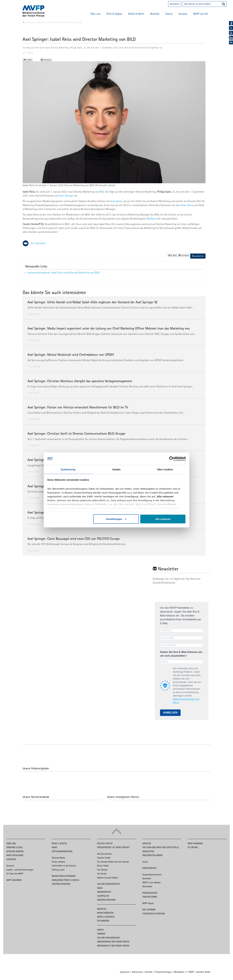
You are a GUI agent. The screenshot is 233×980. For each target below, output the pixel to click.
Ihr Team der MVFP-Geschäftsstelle (161, 847)
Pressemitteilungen (152, 855)
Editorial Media (58, 858)
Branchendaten (105, 913)
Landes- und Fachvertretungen (20, 870)
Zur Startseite (38, 243)
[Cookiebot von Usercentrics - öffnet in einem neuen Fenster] (172, 459)
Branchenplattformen (64, 876)
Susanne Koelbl (104, 858)
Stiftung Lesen (58, 870)
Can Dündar (102, 870)
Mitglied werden (15, 851)
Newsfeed (147, 878)
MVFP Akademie (14, 880)
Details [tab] (116, 469)
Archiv (145, 862)
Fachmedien (103, 921)
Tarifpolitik (103, 896)
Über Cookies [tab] (165, 469)
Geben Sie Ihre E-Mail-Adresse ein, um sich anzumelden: (181, 654)
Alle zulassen (163, 519)
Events (169, 14)
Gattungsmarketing (62, 851)
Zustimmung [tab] (68, 469)
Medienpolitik (104, 892)
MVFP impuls (148, 903)
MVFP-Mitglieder (15, 855)
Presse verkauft (58, 862)
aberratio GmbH (203, 972)
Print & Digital (114, 14)
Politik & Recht (136, 14)
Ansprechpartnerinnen (152, 875)
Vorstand (10, 866)
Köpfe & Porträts (106, 917)
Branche (155, 14)
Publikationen (150, 897)
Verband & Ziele (15, 847)
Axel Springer (67, 196)
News (55, 847)
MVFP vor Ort (201, 14)
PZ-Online (193, 847)
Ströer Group (187, 205)
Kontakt (149, 972)
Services (183, 14)
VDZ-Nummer (149, 910)
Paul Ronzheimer (104, 854)
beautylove (116, 201)
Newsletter (175, 4)
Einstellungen (116, 519)
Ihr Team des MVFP (15, 874)
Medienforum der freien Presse (113, 942)
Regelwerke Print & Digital (66, 880)
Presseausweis (150, 893)
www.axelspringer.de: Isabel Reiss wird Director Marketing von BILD (64, 273)
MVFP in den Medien (152, 882)
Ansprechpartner (61, 884)
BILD (102, 192)
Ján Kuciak (102, 874)
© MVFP (190, 972)
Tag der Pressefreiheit (109, 884)
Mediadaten (179, 972)
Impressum (125, 972)
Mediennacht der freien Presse (113, 946)
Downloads (147, 886)
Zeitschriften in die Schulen (64, 866)
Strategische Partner (154, 914)
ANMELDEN (170, 713)
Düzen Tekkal (103, 866)
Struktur (11, 859)
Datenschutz (137, 972)
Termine (101, 934)
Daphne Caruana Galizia (107, 878)
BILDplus (152, 219)
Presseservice (149, 868)
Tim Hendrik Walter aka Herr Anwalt (113, 862)
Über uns (95, 14)
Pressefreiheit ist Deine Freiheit (113, 847)
